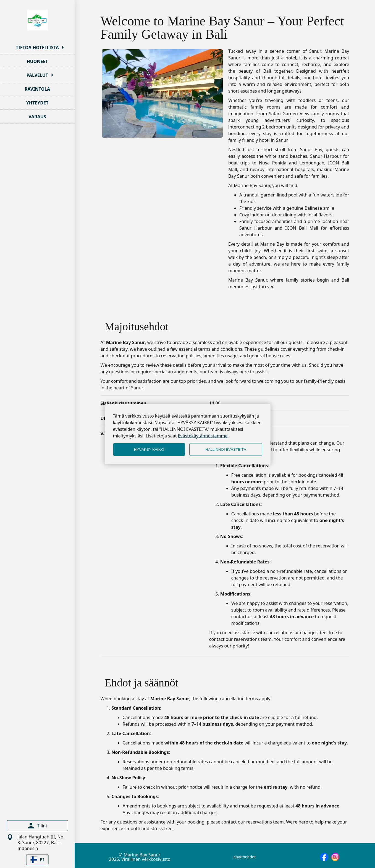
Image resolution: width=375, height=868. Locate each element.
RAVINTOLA (37, 89)
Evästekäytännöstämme (203, 436)
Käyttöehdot (244, 857)
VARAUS (37, 117)
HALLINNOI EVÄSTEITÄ (226, 449)
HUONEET (37, 61)
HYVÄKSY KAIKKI (149, 449)
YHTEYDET (37, 103)
